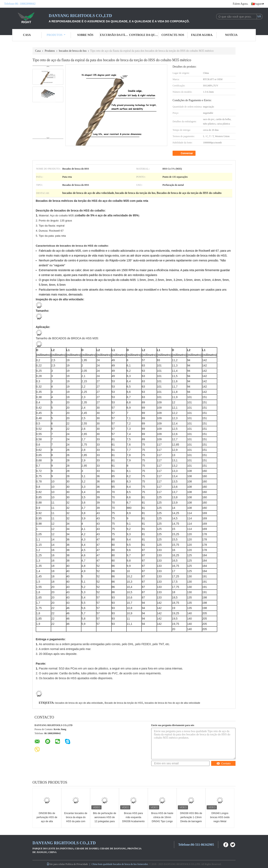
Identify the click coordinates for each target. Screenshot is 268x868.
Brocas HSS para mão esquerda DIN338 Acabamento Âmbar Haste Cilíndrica (133, 821)
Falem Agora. (241, 4)
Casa (27, 35)
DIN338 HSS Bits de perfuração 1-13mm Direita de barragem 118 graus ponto (191, 819)
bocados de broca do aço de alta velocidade (79, 703)
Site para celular (56, 864)
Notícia (231, 35)
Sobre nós (85, 35)
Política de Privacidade (77, 864)
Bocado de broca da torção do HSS (124, 703)
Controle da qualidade (144, 35)
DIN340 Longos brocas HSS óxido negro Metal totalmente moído (220, 819)
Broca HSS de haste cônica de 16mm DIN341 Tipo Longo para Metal (162, 819)
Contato (224, 763)
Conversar (184, 153)
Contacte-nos (173, 35)
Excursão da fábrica (115, 35)
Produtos (56, 35)
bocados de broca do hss (73, 51)
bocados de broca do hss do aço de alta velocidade (172, 703)
